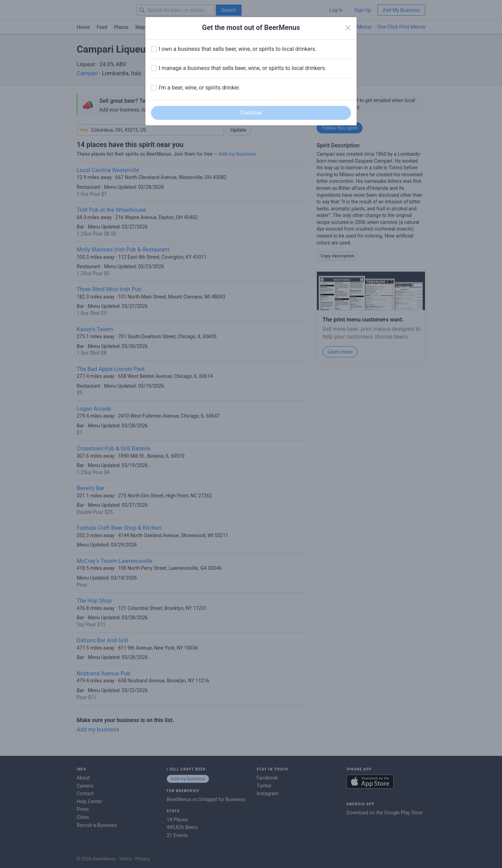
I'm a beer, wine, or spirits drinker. (199, 88)
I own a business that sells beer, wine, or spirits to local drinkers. (238, 49)
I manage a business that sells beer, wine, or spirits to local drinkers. (242, 68)
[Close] (348, 28)
